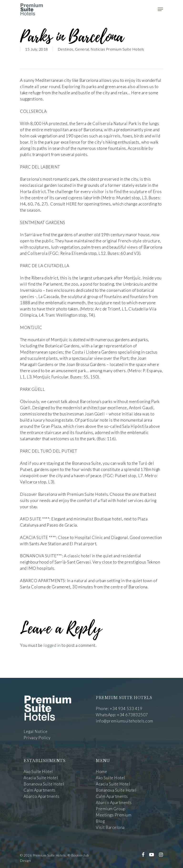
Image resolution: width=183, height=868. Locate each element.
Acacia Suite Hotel (41, 778)
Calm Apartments (40, 790)
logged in (52, 645)
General (82, 49)
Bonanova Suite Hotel (44, 784)
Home (101, 771)
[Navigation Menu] (160, 9)
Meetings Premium (114, 815)
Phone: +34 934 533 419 (119, 709)
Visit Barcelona (110, 827)
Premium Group (111, 809)
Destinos (66, 49)
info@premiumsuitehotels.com (125, 721)
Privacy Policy (37, 738)
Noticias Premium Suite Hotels (117, 49)
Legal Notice (36, 731)
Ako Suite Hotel (38, 771)
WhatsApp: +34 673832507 (122, 715)
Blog (100, 821)
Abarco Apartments (42, 796)
